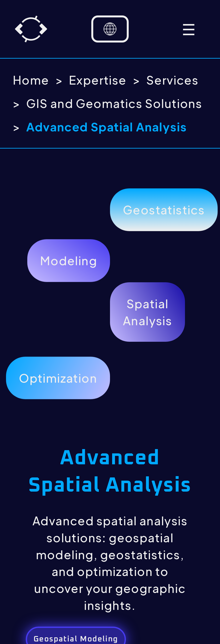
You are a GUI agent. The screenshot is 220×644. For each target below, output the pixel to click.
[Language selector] (110, 29)
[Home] (31, 29)
